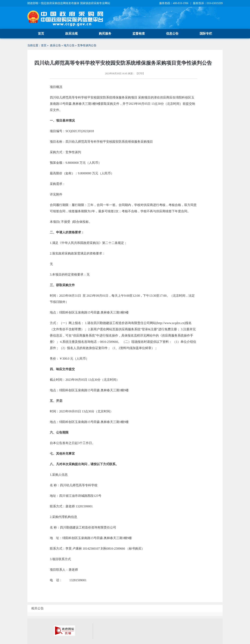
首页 (41, 34)
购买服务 (105, 34)
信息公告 (172, 34)
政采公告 (55, 45)
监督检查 (139, 34)
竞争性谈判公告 (87, 45)
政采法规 (71, 34)
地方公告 (69, 45)
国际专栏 (206, 34)
